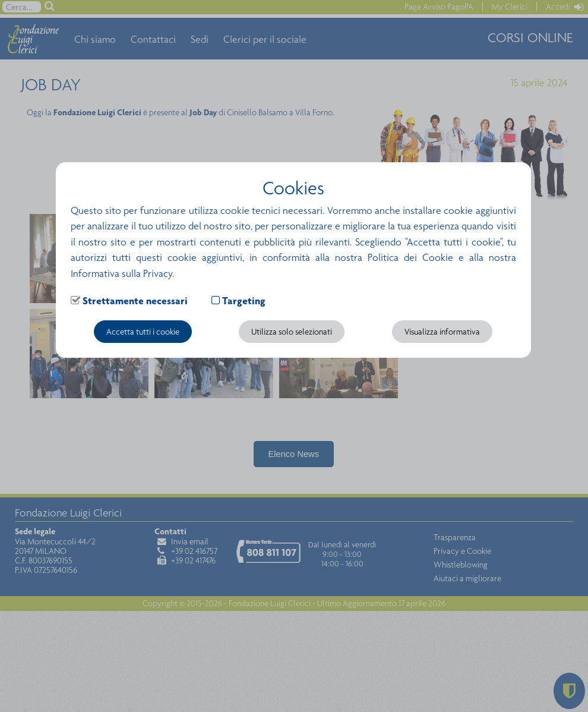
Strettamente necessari (135, 301)
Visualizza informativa (442, 332)
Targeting (244, 301)
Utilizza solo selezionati (292, 332)
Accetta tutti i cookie (143, 332)
